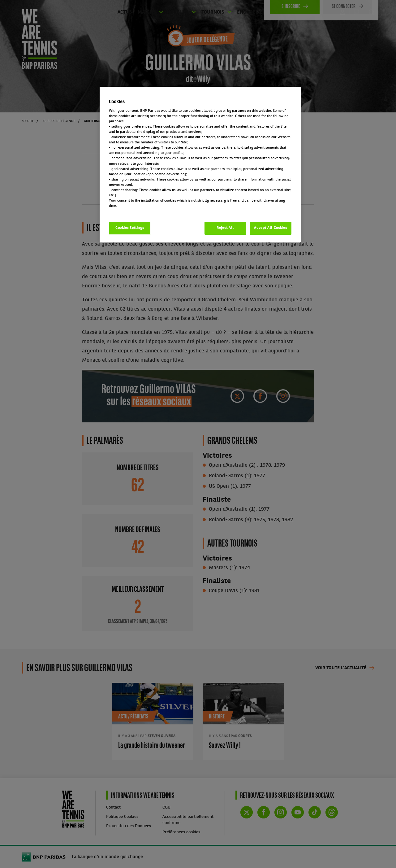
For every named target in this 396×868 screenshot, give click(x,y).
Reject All (225, 228)
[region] (200, 165)
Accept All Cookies (270, 228)
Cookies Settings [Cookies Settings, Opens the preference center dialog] (130, 228)
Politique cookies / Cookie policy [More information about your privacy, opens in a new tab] (136, 211)
